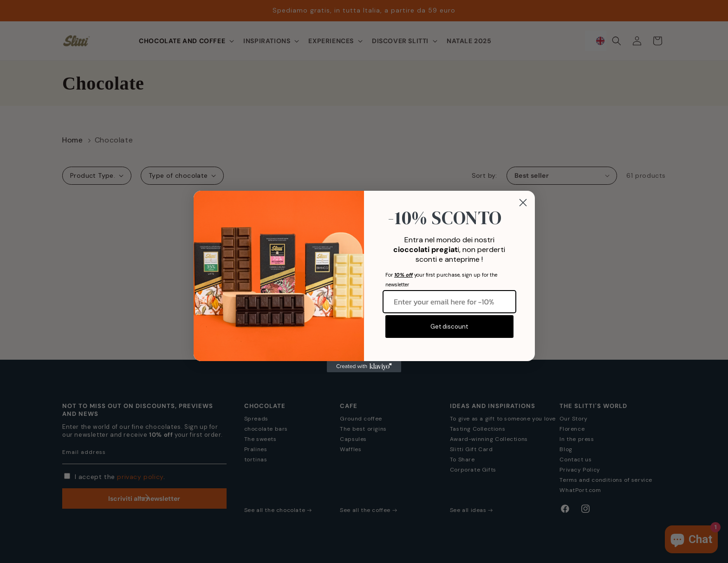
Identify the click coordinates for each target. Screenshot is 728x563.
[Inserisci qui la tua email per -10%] (449, 302)
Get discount (449, 327)
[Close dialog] (523, 203)
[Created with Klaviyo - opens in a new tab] (364, 367)
